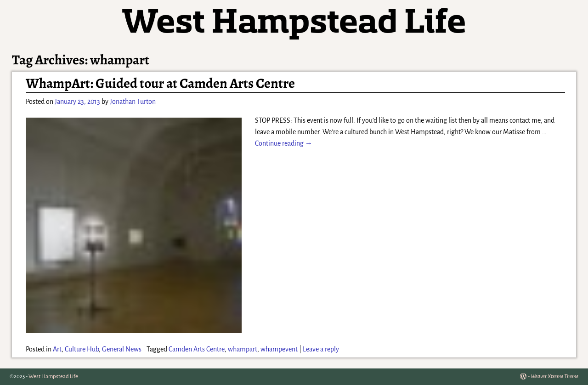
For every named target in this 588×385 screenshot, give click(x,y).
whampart (243, 349)
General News (122, 349)
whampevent (279, 349)
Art (57, 349)
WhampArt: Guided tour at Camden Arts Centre (160, 83)
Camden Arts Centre (197, 349)
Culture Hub (82, 349)
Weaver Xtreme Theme (554, 377)
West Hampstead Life (53, 377)
